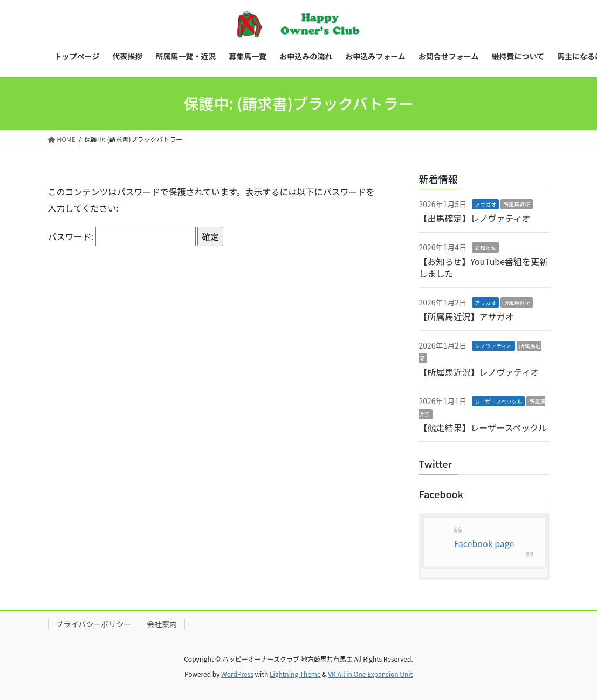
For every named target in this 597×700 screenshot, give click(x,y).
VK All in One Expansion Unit (370, 674)
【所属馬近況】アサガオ (466, 316)
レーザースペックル (498, 401)
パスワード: (122, 236)
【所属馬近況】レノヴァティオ (479, 372)
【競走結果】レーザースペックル (483, 427)
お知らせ (485, 247)
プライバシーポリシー (94, 624)
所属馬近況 (517, 204)
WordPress (237, 674)
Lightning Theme (295, 674)
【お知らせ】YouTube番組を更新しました (484, 267)
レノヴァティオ (493, 346)
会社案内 (162, 624)
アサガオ (485, 204)
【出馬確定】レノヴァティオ (475, 218)
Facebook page (484, 543)
